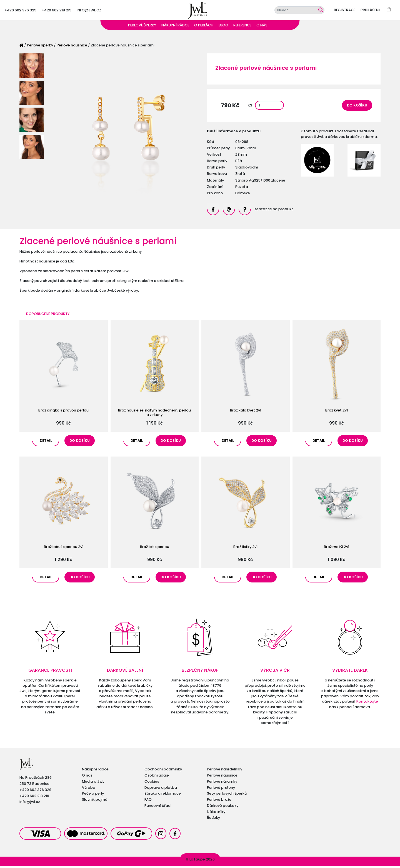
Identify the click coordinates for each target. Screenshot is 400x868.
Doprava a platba (161, 789)
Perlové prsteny (221, 789)
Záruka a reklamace (163, 795)
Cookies (152, 783)
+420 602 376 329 (20, 11)
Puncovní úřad (157, 808)
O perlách (204, 27)
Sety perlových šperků (227, 795)
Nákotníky (216, 814)
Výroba (89, 789)
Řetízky (213, 819)
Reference (242, 27)
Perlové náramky (222, 783)
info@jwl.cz (89, 11)
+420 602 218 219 (57, 11)
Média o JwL (93, 783)
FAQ (148, 801)
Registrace (345, 11)
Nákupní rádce (175, 27)
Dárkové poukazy (223, 808)
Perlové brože (219, 801)
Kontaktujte (367, 704)
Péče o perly (93, 795)
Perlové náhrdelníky (225, 771)
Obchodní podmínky (163, 771)
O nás (262, 27)
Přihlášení (370, 11)
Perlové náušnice (72, 47)
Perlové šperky (142, 27)
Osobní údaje (157, 777)
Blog (223, 27)
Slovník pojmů (95, 801)
